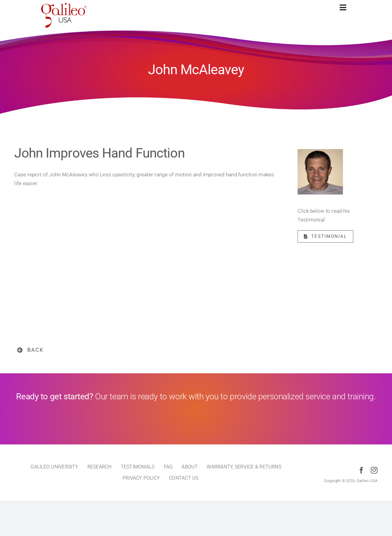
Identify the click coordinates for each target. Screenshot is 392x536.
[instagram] (374, 470)
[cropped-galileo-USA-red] (64, 5)
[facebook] (361, 470)
